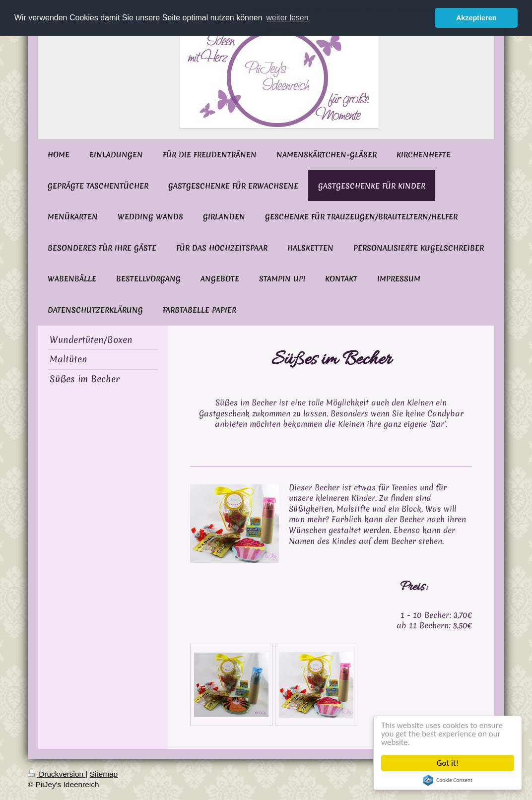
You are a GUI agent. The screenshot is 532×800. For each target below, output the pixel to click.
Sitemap (104, 774)
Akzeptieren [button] (476, 18)
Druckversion (57, 774)
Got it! (448, 763)
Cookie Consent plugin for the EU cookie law (448, 780)
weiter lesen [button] (287, 18)
